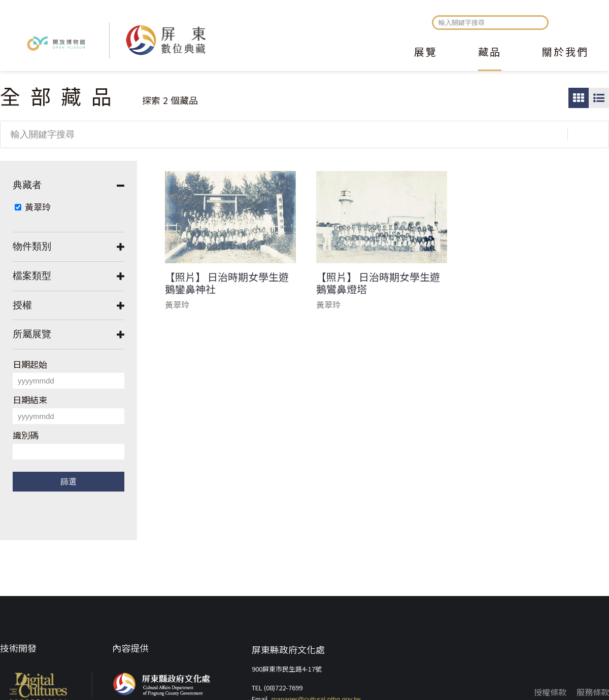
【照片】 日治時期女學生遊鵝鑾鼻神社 (227, 283)
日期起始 (30, 364)
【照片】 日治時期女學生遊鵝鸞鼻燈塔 (378, 283)
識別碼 (26, 435)
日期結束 (30, 399)
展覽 (426, 53)
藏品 (490, 53)
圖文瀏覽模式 (599, 98)
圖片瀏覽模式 (579, 98)
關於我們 (565, 53)
